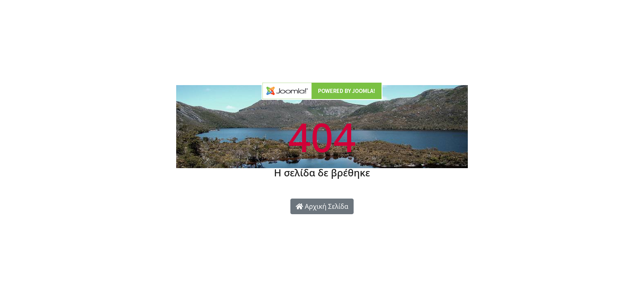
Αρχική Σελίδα (322, 206)
